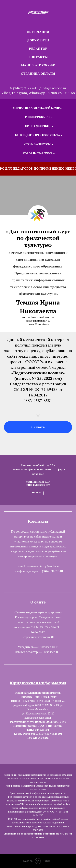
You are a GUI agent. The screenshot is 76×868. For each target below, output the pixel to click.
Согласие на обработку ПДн (38, 465)
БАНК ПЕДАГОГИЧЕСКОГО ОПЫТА (38, 135)
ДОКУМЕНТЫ (38, 40)
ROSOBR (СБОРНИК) (38, 126)
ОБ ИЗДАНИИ (38, 32)
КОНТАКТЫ (38, 57)
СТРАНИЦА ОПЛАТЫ (38, 74)
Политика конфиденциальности (31, 469)
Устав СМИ (38, 474)
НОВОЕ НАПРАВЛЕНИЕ (38, 153)
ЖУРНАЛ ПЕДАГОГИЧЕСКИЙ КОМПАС (38, 108)
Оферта (60, 469)
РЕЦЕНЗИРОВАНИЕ (38, 117)
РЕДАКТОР (38, 49)
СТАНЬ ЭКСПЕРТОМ (37, 144)
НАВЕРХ (38, 493)
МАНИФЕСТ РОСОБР (38, 65)
